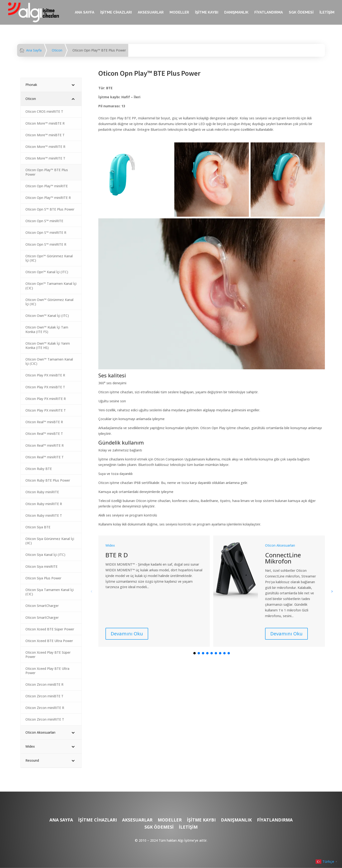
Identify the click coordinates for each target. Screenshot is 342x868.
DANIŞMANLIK (236, 13)
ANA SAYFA (85, 13)
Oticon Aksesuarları (280, 545)
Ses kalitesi (112, 375)
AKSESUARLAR (151, 13)
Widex (110, 545)
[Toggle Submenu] (73, 85)
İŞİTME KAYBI (207, 13)
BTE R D (117, 555)
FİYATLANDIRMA (269, 13)
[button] (332, 591)
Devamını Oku (127, 634)
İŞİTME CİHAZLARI (116, 13)
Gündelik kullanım (121, 442)
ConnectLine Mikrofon (283, 558)
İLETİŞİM (327, 13)
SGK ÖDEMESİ (301, 13)
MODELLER (179, 13)
